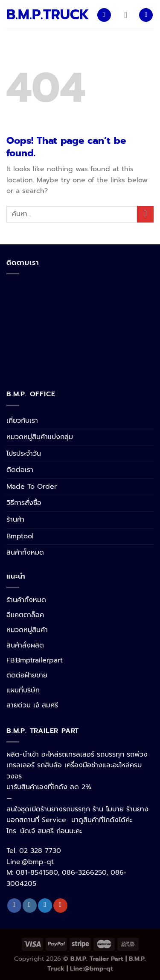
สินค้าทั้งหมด (25, 552)
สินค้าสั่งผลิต (25, 645)
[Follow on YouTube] (60, 906)
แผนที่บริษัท (23, 690)
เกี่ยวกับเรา (22, 421)
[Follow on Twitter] (45, 906)
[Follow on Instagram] (30, 906)
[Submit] (145, 214)
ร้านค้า (15, 520)
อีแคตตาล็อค (25, 615)
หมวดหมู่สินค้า (27, 630)
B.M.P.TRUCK (45, 15)
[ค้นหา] (146, 15)
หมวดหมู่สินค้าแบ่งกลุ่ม (40, 437)
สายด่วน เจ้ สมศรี (32, 705)
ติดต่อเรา (20, 470)
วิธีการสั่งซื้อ (24, 503)
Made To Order (32, 487)
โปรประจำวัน (24, 454)
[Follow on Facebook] (14, 906)
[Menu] (104, 15)
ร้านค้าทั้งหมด (26, 600)
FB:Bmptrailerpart (35, 660)
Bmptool (20, 536)
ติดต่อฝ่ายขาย (27, 675)
